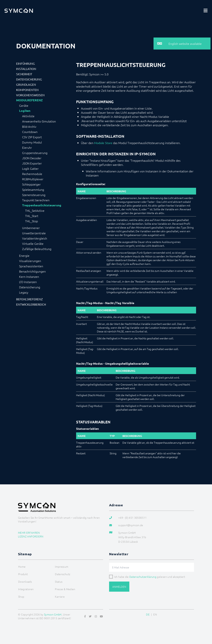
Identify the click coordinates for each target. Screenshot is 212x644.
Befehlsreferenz (29, 299)
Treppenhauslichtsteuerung (42, 205)
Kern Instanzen (29, 277)
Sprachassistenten (31, 266)
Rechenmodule (32, 174)
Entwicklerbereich (31, 304)
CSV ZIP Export (32, 137)
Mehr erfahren (29, 533)
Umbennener (31, 228)
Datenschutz (63, 574)
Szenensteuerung (34, 195)
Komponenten (27, 90)
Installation (26, 69)
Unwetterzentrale (34, 233)
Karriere (60, 597)
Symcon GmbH (53, 614)
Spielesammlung (33, 189)
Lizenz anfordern (31, 536)
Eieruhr (27, 147)
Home (22, 567)
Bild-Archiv (29, 126)
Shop (21, 597)
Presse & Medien (65, 589)
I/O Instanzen (28, 282)
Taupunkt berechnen (36, 200)
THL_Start (32, 216)
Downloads (25, 582)
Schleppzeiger (31, 184)
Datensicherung (29, 79)
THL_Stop (31, 221)
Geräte (24, 105)
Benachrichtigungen (32, 271)
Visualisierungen (30, 261)
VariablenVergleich (35, 238)
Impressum (62, 567)
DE (148, 614)
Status (59, 582)
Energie (24, 255)
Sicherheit (24, 74)
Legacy (24, 292)
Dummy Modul (32, 142)
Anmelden (119, 587)
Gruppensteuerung (35, 153)
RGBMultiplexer (33, 179)
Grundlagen (26, 84)
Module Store (103, 143)
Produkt (23, 574)
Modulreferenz (29, 100)
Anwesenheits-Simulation (39, 121)
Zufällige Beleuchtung (37, 249)
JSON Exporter (32, 163)
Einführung (25, 63)
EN (155, 614)
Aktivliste (28, 116)
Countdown (30, 132)
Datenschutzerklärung (143, 577)
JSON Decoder (32, 158)
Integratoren (26, 589)
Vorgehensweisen (30, 95)
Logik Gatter (30, 168)
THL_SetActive (35, 210)
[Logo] (19, 11)
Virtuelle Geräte (33, 243)
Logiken (25, 111)
